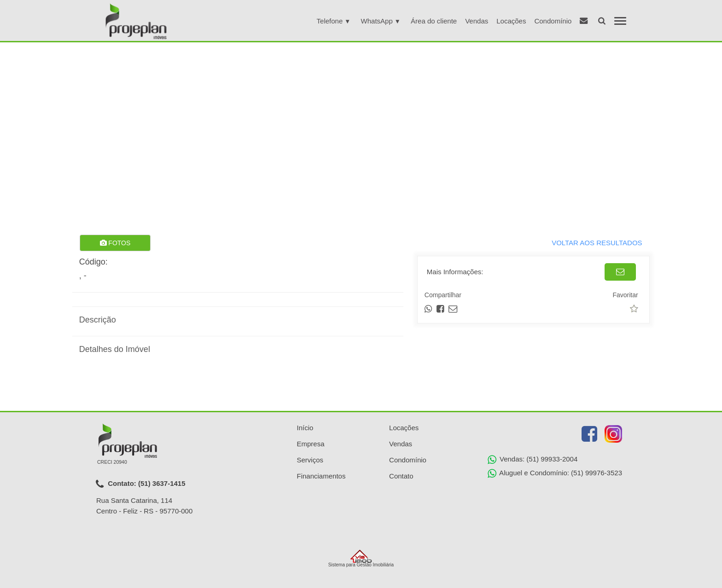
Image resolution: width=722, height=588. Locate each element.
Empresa (311, 444)
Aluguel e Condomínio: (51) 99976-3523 (555, 473)
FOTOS (115, 243)
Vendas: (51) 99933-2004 (533, 460)
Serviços (310, 460)
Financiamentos (321, 476)
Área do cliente (434, 21)
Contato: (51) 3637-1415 (141, 484)
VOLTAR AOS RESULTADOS (597, 243)
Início (305, 428)
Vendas (477, 21)
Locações (511, 21)
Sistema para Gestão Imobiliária (361, 559)
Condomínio (553, 21)
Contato (401, 476)
